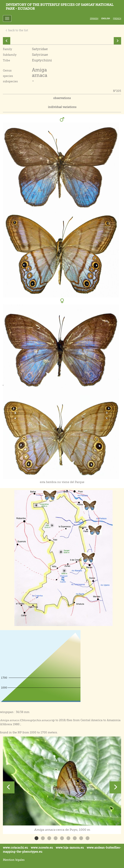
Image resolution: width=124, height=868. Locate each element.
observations (62, 98)
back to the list (17, 30)
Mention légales (14, 860)
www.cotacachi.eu (15, 848)
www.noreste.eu (42, 848)
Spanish (94, 19)
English (106, 19)
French (117, 19)
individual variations (62, 107)
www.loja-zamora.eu (70, 848)
